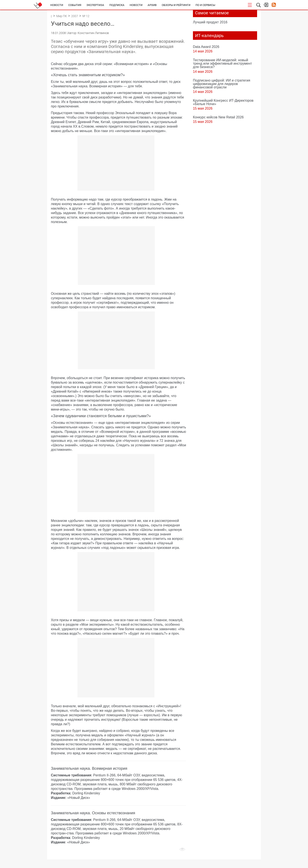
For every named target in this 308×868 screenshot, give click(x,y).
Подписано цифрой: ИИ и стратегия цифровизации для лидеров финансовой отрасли (222, 84)
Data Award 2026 (206, 47)
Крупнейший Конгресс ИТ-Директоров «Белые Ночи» (223, 102)
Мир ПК (62, 16)
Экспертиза (95, 5)
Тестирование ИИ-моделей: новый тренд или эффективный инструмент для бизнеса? (222, 63)
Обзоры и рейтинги (176, 5)
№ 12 (86, 16)
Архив (152, 5)
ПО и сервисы (205, 5)
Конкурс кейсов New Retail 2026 (218, 117)
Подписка (117, 5)
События (75, 5)
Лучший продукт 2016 (210, 22)
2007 (75, 16)
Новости (57, 5)
